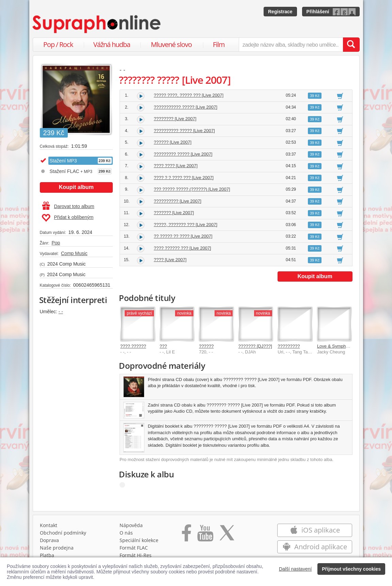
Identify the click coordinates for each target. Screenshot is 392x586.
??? (163, 346)
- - (61, 312)
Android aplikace (315, 547)
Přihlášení (318, 12)
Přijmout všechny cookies (351, 569)
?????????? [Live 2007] (178, 201)
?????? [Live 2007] (173, 142)
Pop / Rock (58, 44)
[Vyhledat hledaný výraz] (351, 45)
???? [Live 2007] (170, 260)
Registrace (280, 12)
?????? (206, 346)
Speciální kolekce (139, 540)
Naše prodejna (57, 548)
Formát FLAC (134, 548)
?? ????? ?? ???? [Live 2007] (183, 236)
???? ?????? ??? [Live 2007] (183, 248)
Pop (56, 243)
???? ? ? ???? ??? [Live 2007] (184, 178)
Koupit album (76, 187)
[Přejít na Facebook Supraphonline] (186, 535)
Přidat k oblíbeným (68, 218)
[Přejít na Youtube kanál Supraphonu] (205, 535)
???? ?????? (133, 346)
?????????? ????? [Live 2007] (184, 131)
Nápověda (131, 525)
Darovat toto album (68, 206)
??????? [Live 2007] (174, 213)
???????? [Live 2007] (175, 119)
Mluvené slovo (171, 44)
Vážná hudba (112, 44)
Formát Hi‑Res (136, 555)
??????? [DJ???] (255, 346)
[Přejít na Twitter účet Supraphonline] (227, 535)
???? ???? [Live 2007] (176, 166)
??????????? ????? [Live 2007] (186, 107)
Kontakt (49, 525)
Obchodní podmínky (63, 533)
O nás (126, 533)
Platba (47, 555)
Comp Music (74, 253)
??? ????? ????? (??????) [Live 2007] (192, 189)
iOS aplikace (315, 530)
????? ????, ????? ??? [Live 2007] (189, 95)
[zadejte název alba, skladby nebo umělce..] (291, 45)
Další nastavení (295, 569)
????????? (289, 346)
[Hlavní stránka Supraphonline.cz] (97, 24)
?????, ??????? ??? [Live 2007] (186, 225)
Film (219, 44)
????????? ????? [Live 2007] (183, 154)
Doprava (49, 540)
